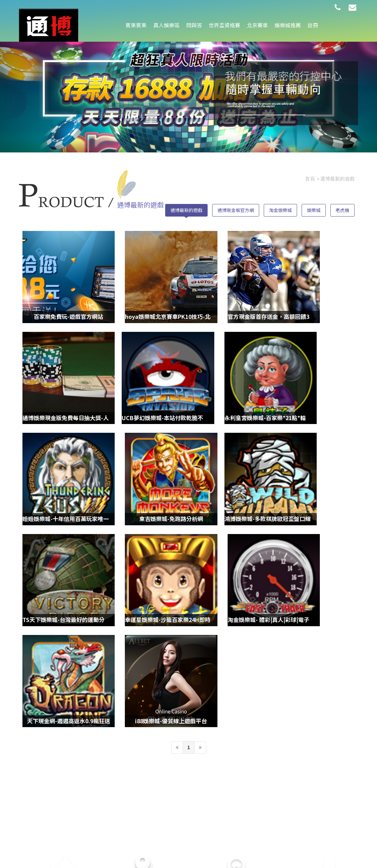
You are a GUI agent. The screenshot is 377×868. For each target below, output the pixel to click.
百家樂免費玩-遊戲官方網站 (60, 297)
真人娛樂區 (166, 25)
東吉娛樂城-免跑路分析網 (317, 381)
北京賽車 (257, 25)
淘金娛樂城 (280, 208)
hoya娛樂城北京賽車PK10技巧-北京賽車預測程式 (170, 297)
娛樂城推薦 (288, 25)
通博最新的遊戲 (186, 208)
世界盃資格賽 (224, 25)
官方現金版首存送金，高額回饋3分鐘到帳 (246, 297)
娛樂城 (314, 208)
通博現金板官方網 (236, 208)
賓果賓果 (136, 25)
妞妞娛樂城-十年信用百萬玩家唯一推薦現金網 (251, 381)
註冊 (313, 25)
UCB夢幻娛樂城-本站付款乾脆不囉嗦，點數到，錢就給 (91, 381)
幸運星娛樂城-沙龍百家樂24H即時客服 (242, 465)
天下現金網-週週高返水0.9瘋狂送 (64, 549)
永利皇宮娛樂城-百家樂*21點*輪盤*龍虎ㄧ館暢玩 (170, 381)
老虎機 (342, 208)
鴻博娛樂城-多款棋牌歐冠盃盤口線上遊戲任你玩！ (85, 465)
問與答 (194, 25)
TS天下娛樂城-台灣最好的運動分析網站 (157, 465)
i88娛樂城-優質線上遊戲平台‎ (146, 549)
